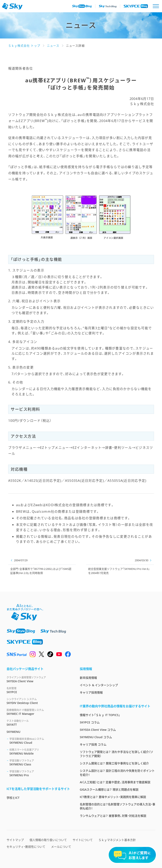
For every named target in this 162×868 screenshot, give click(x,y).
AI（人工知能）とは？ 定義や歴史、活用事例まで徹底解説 (115, 782)
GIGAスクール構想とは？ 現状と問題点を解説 (109, 789)
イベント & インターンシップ (99, 685)
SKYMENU (13, 732)
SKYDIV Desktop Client (38, 701)
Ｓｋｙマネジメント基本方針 (117, 840)
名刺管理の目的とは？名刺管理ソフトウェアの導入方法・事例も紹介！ (118, 806)
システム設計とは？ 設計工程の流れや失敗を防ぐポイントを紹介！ (117, 773)
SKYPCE (38, 690)
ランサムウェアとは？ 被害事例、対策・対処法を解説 (113, 816)
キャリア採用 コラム (93, 744)
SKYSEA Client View (38, 679)
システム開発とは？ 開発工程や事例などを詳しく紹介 (114, 763)
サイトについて (83, 840)
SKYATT (38, 723)
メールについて (61, 847)
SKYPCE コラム (90, 722)
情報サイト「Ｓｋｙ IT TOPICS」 (100, 715)
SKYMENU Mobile (40, 752)
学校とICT (13, 798)
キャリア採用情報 (91, 692)
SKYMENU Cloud (40, 741)
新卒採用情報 (88, 678)
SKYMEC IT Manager (38, 712)
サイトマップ (15, 840)
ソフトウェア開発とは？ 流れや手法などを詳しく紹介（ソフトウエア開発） (116, 754)
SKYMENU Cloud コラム (96, 737)
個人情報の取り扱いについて (48, 840)
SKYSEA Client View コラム (98, 730)
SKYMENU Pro (40, 773)
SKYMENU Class (40, 762)
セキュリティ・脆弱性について (26, 847)
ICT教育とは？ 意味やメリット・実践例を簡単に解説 (113, 797)
